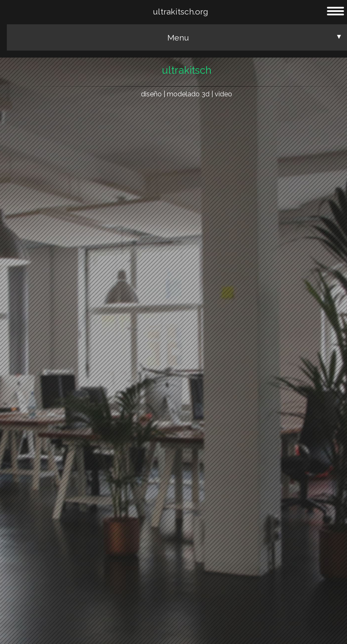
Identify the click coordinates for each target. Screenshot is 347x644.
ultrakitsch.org (181, 12)
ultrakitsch (187, 70)
